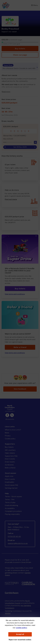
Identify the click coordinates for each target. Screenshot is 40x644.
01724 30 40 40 (14, 536)
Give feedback (20, 389)
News (7, 433)
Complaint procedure (13, 511)
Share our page (20, 55)
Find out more (11, 199)
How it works (10, 459)
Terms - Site (10, 499)
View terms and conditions (15, 294)
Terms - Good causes (13, 496)
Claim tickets (10, 453)
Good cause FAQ (11, 485)
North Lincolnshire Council (17, 602)
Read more (6, 92)
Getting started (11, 488)
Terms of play (10, 502)
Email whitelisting (11, 505)
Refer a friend (20, 347)
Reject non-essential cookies (20, 640)
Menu (35, 5)
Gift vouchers (10, 450)
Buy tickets (20, 49)
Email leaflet (10, 482)
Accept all (20, 634)
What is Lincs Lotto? (13, 430)
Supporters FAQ (11, 456)
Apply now (9, 476)
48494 (8, 613)
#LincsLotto (10, 419)
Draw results (10, 462)
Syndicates (9, 465)
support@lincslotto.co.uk (18, 543)
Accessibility (10, 508)
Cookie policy (10, 439)
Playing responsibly (12, 514)
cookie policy (21, 628)
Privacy (8, 436)
